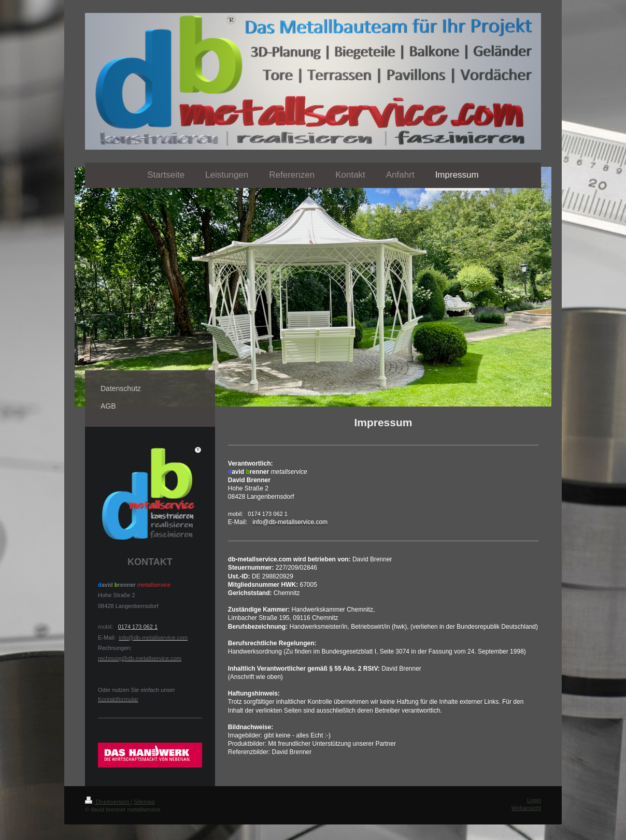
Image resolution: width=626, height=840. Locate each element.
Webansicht (526, 808)
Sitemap (144, 802)
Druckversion (108, 802)
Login (534, 800)
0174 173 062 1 (138, 627)
